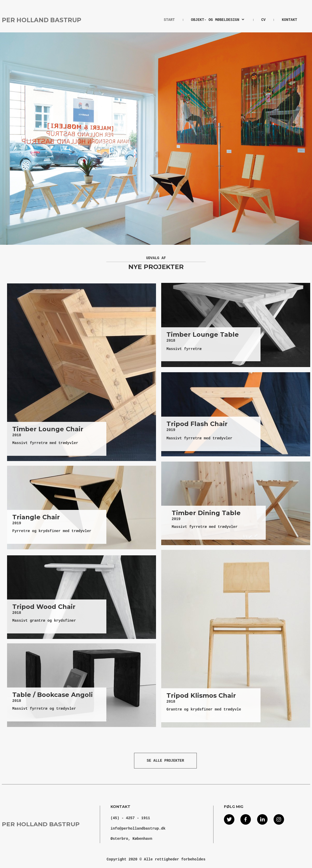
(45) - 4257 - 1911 (130, 818)
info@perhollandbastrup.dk (138, 829)
